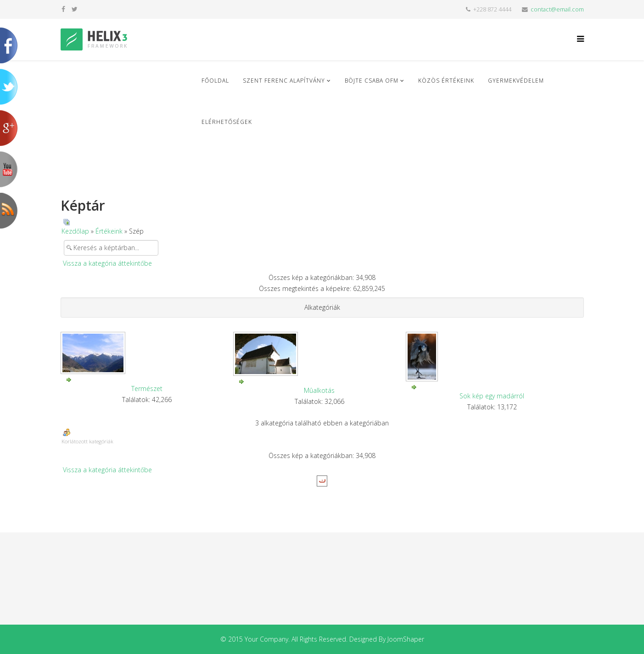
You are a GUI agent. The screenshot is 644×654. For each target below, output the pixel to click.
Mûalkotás (319, 390)
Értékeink (109, 231)
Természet (147, 388)
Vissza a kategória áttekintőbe (107, 263)
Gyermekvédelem (516, 81)
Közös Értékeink (446, 81)
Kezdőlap (75, 231)
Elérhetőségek (227, 122)
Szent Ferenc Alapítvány (284, 81)
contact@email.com (557, 9)
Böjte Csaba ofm (372, 81)
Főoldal (215, 81)
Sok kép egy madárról (492, 396)
